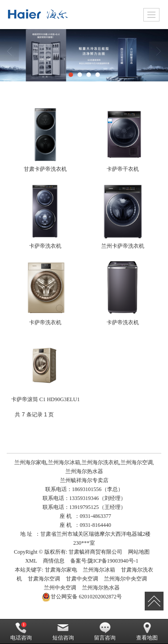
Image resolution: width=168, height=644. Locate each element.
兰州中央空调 (60, 588)
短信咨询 (63, 631)
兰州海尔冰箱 (99, 570)
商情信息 (54, 561)
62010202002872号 (82, 597)
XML (31, 561)
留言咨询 (105, 631)
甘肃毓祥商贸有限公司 (95, 552)
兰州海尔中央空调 (125, 579)
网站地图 (139, 552)
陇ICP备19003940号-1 (113, 561)
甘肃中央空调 (82, 579)
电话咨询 (21, 631)
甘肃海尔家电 (61, 570)
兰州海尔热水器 (101, 588)
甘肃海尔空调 (44, 579)
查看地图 (147, 631)
